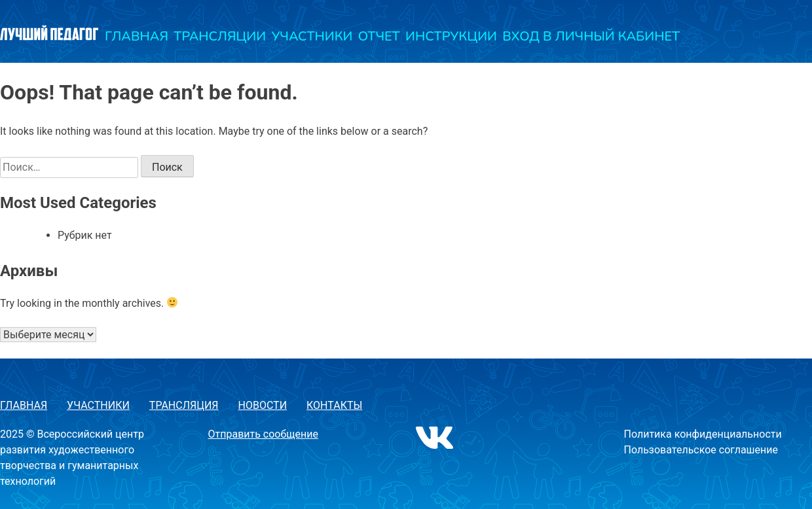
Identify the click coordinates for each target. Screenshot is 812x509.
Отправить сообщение (263, 434)
